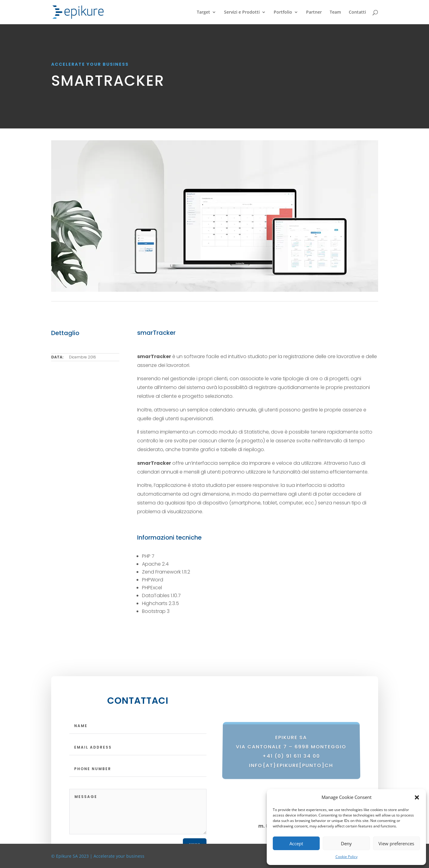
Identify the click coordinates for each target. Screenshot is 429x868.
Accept (296, 843)
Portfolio (283, 12)
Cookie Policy (346, 857)
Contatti (357, 12)
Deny (346, 843)
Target (203, 12)
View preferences (396, 843)
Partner (314, 12)
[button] (417, 797)
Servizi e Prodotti (242, 12)
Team (335, 12)
